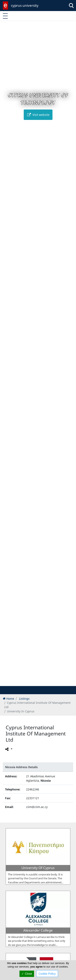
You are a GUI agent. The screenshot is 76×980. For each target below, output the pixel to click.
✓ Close (27, 974)
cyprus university (25, 5)
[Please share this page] (8, 749)
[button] (29, 682)
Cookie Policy (47, 974)
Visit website (38, 115)
